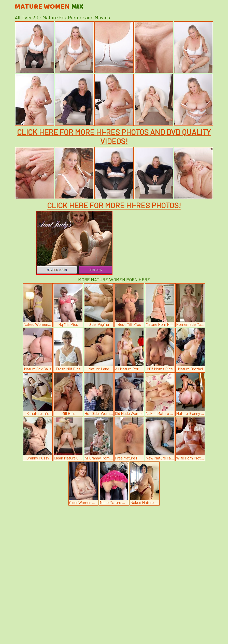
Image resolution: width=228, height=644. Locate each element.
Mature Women (49, 7)
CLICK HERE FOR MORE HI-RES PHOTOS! (114, 205)
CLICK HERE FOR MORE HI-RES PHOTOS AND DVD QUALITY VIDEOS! (114, 136)
